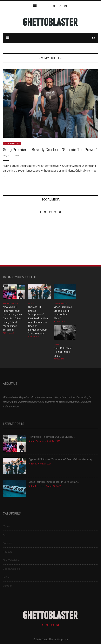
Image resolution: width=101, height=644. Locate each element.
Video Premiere (61, 303)
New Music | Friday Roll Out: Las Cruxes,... (52, 437)
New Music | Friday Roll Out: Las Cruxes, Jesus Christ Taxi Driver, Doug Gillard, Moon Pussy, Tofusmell (13, 318)
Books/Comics (11, 569)
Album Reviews (10, 303)
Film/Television (11, 560)
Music (57, 345)
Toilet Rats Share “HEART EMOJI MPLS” (63, 352)
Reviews (8, 552)
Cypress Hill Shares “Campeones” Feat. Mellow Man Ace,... (61, 459)
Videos (31, 303)
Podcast (8, 543)
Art (5, 535)
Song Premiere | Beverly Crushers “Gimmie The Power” (50, 150)
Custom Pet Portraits (14, 240)
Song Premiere (12, 143)
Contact (7, 586)
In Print (7, 577)
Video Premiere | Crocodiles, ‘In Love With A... (54, 482)
